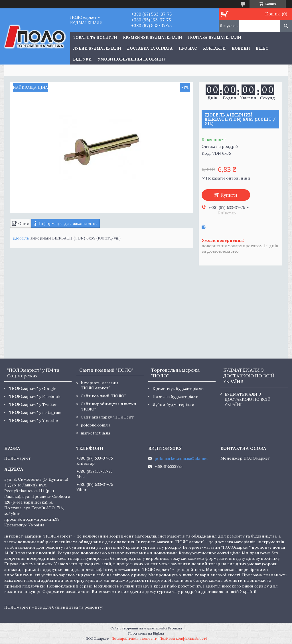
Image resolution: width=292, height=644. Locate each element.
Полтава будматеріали (214, 38)
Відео (262, 48)
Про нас (188, 48)
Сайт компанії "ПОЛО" (103, 396)
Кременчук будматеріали (152, 38)
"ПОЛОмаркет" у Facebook (35, 397)
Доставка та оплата (150, 48)
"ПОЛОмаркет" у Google (33, 389)
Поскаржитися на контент (134, 638)
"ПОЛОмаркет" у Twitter (33, 404)
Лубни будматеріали (97, 48)
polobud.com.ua (96, 425)
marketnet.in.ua (95, 433)
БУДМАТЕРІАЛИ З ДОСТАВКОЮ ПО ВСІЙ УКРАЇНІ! (248, 399)
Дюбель (21, 238)
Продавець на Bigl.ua (146, 633)
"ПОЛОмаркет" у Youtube (33, 420)
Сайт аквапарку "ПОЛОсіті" (108, 417)
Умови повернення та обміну (132, 59)
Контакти (214, 48)
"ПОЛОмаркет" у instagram (35, 412)
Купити (229, 195)
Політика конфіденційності (183, 638)
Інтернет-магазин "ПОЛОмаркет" (99, 385)
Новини (241, 48)
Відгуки (82, 59)
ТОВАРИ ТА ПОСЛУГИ (95, 38)
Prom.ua (175, 628)
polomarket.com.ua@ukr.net (181, 458)
